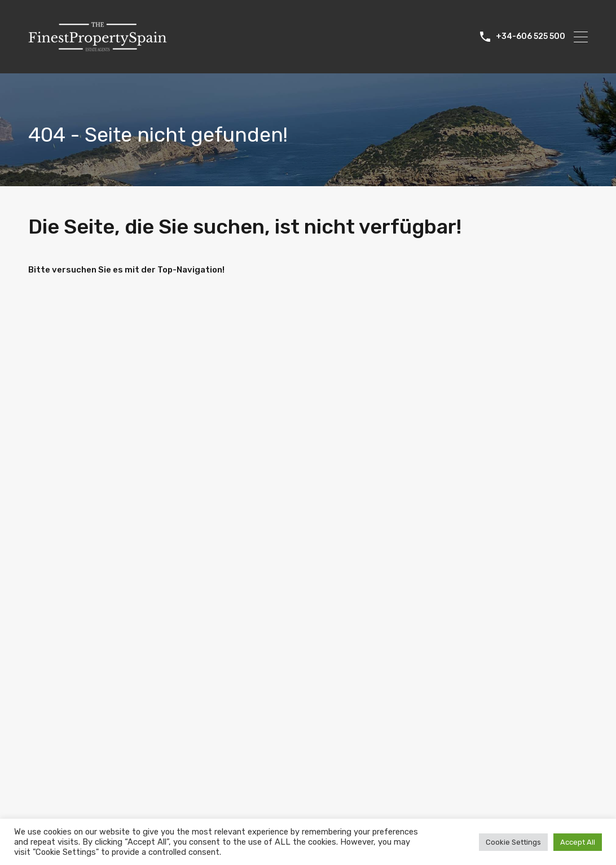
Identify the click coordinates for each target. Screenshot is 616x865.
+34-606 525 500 (531, 37)
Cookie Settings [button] (513, 842)
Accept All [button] (578, 842)
